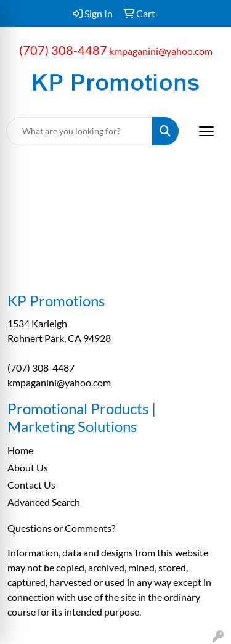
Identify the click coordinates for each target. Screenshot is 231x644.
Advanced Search (44, 502)
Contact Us (31, 485)
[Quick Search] (79, 131)
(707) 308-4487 (63, 50)
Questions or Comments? (61, 528)
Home (20, 450)
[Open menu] (206, 131)
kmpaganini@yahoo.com (161, 51)
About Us (28, 467)
